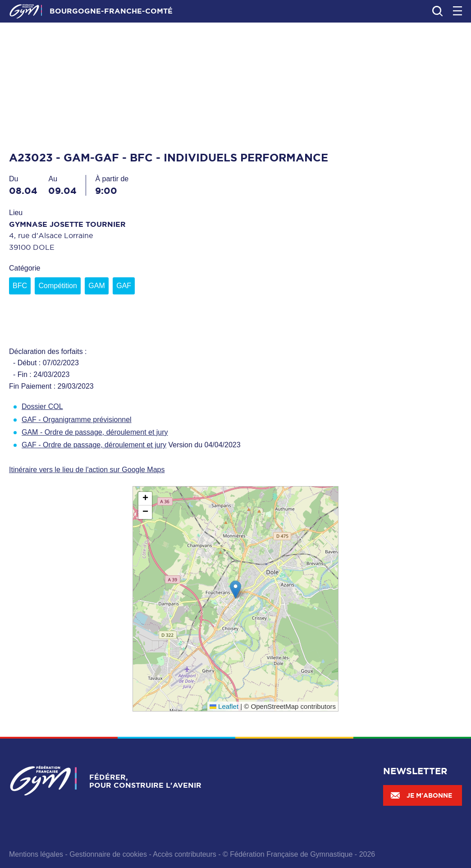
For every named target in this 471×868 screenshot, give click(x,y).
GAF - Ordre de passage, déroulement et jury (94, 445)
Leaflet (224, 706)
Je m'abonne (421, 795)
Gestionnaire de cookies (108, 854)
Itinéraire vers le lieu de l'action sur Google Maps (87, 470)
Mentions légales (36, 854)
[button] (235, 590)
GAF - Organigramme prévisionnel (77, 420)
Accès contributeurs (185, 854)
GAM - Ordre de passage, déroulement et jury (95, 432)
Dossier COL (42, 406)
